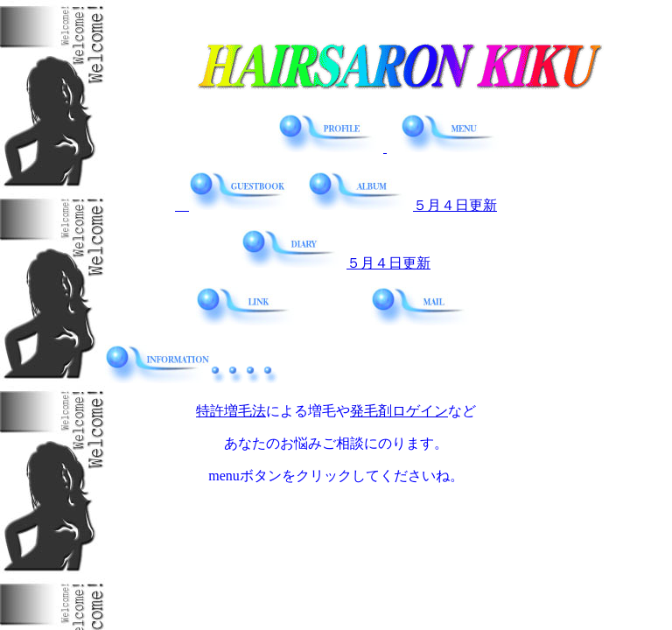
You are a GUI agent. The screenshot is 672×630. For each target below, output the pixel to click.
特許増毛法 (231, 411)
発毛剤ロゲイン (399, 411)
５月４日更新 (402, 205)
